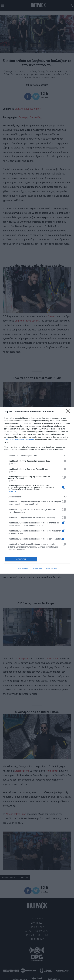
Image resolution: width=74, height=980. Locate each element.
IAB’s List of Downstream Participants (19, 440)
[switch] (64, 461)
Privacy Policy (52, 568)
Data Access (37, 568)
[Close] (69, 412)
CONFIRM (21, 559)
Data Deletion (22, 568)
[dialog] (37, 490)
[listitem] (37, 456)
